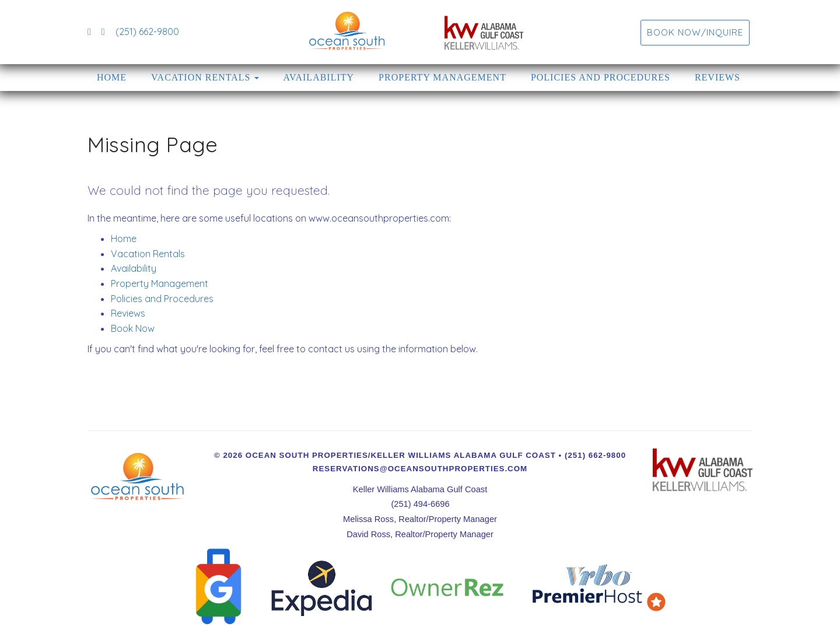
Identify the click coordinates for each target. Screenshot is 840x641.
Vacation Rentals (201, 77)
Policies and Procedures (601, 77)
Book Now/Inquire (695, 32)
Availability (319, 77)
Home (112, 77)
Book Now (133, 328)
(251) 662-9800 (147, 31)
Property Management (442, 77)
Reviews (717, 77)
